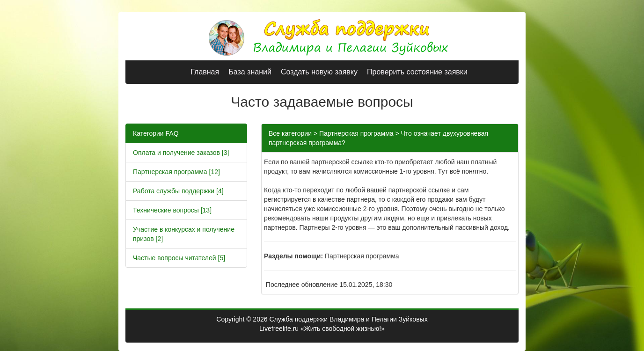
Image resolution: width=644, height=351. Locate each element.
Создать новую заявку (319, 72)
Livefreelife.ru (279, 329)
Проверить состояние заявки (417, 72)
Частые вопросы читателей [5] (179, 258)
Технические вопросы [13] (172, 210)
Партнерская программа (356, 133)
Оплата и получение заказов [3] (181, 153)
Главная (205, 72)
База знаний (250, 72)
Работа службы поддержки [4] (178, 191)
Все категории (290, 133)
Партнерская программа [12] (176, 172)
